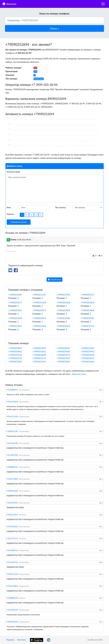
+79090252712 (88, 326)
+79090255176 (39, 358)
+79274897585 (12, 455)
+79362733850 (12, 479)
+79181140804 (12, 586)
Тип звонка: (61, 207)
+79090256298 (88, 355)
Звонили (9, 4)
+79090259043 (15, 348)
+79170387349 (12, 610)
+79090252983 (63, 318)
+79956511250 (12, 574)
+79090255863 (15, 352)
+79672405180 (12, 443)
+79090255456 (39, 326)
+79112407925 (12, 562)
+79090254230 (63, 303)
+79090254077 (39, 310)
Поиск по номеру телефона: (54, 14)
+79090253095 (39, 348)
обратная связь (79, 374)
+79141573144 (12, 417)
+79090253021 (39, 352)
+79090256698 (39, 355)
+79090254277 (15, 303)
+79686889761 (12, 467)
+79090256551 (88, 358)
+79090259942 (88, 352)
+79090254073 (39, 318)
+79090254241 (15, 310)
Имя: (9, 207)
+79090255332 (15, 355)
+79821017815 (12, 515)
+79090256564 (88, 362)
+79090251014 (15, 326)
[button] (54, 28)
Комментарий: (14, 172)
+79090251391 (39, 295)
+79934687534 (12, 550)
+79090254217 (88, 295)
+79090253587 (88, 348)
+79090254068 (88, 310)
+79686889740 (12, 598)
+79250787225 (12, 503)
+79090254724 (15, 358)
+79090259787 (88, 318)
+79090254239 (39, 303)
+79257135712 (12, 538)
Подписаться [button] (54, 280)
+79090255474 (39, 362)
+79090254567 (63, 358)
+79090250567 (63, 348)
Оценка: (11, 214)
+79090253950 (63, 295)
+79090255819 (63, 362)
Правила (10, 640)
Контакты (22, 640)
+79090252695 (63, 326)
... (32, 240)
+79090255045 (15, 362)
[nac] (103, 4)
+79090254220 (88, 303)
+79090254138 (15, 318)
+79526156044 (12, 402)
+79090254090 (63, 310)
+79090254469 (15, 295)
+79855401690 (12, 622)
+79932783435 (12, 527)
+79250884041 (12, 390)
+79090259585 (63, 352)
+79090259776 (63, 355)
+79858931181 (12, 431)
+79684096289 (12, 491)
